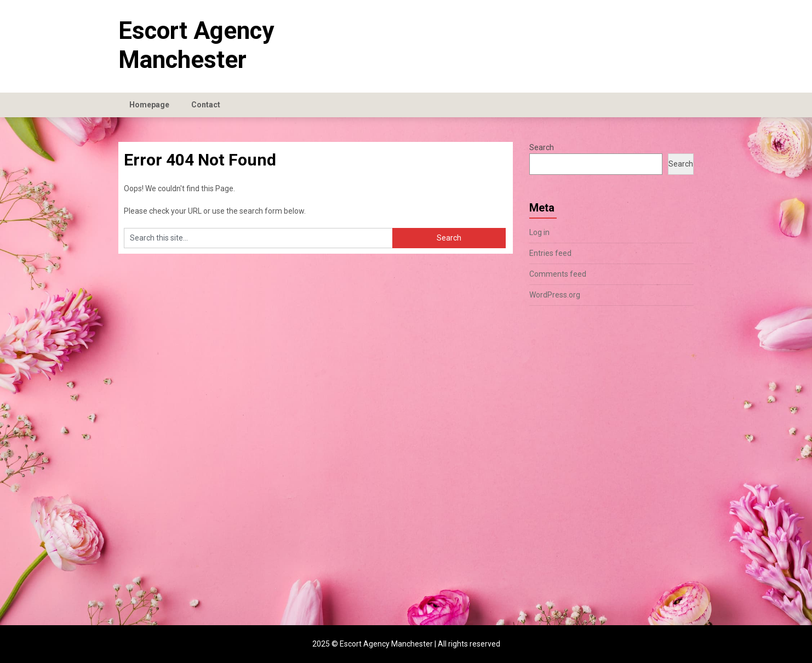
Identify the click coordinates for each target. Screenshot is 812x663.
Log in (539, 232)
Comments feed (558, 274)
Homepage (149, 105)
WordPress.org (555, 295)
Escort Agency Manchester (196, 45)
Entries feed (550, 253)
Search (542, 147)
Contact (206, 105)
